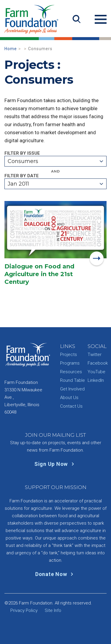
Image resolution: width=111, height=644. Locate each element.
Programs (70, 363)
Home (11, 49)
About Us (69, 398)
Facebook (98, 363)
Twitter (95, 355)
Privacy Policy (24, 610)
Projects (69, 355)
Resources (71, 372)
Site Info (53, 610)
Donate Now (55, 574)
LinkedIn (96, 380)
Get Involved (72, 389)
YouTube (96, 372)
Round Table (73, 380)
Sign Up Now (55, 464)
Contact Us (71, 406)
